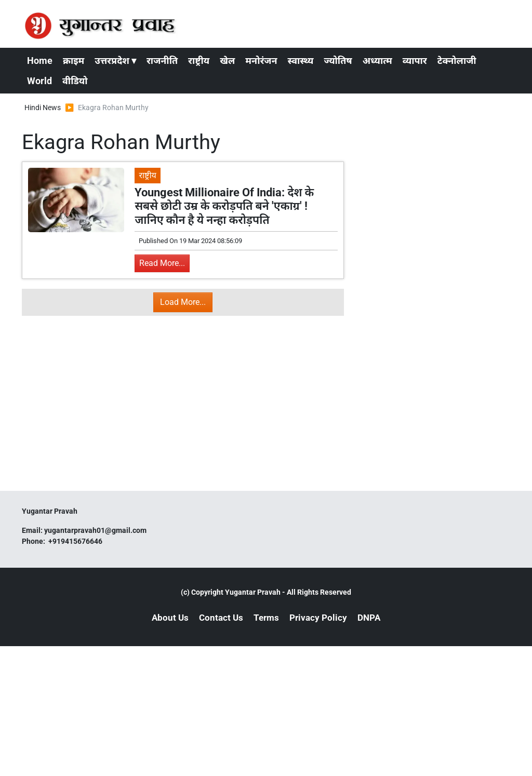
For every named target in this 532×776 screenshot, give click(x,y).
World (39, 81)
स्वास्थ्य (301, 61)
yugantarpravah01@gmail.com (95, 530)
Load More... (183, 302)
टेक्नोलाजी (457, 61)
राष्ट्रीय (199, 61)
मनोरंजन (261, 61)
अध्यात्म (377, 61)
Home (40, 61)
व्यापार (415, 61)
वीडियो (75, 81)
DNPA (369, 618)
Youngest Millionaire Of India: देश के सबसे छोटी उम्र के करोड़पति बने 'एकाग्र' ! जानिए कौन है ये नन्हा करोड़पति (224, 206)
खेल (227, 61)
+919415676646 (76, 541)
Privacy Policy (318, 618)
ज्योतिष (338, 61)
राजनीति (162, 61)
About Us (170, 618)
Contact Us (221, 618)
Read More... (162, 263)
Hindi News (43, 108)
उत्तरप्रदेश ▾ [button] (115, 61)
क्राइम (74, 61)
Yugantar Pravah (253, 592)
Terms (266, 618)
